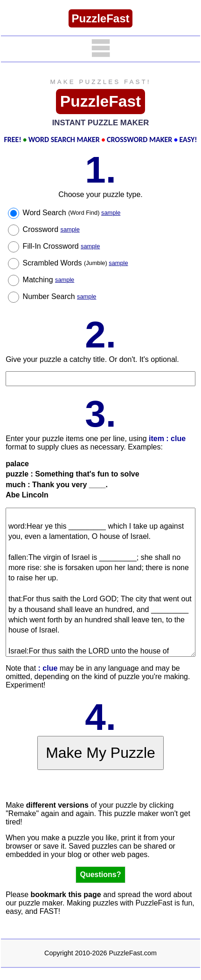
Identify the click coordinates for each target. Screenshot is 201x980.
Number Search (60, 296)
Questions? (100, 875)
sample (111, 213)
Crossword (51, 229)
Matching (49, 280)
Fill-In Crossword (62, 246)
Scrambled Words (76, 263)
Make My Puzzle (100, 753)
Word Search (72, 213)
